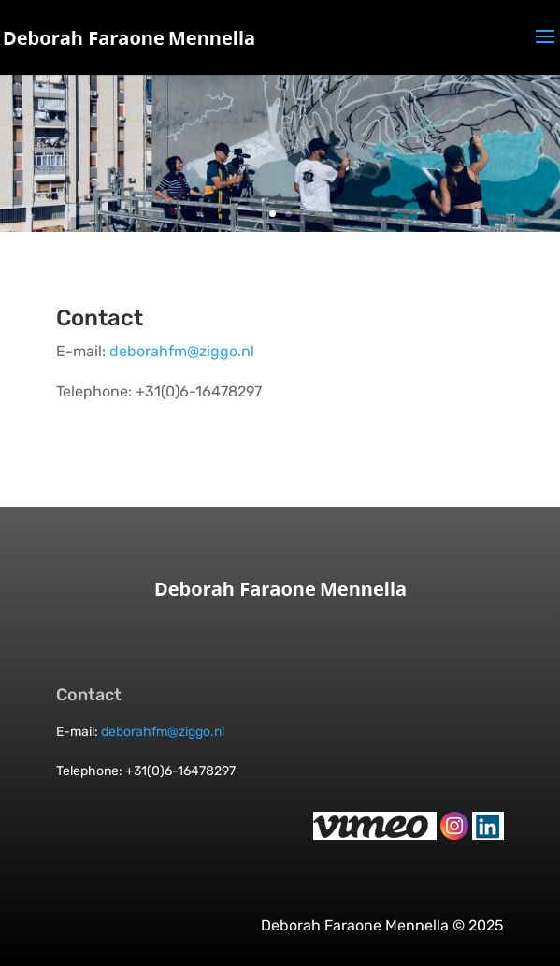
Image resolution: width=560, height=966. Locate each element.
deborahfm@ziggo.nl (182, 351)
